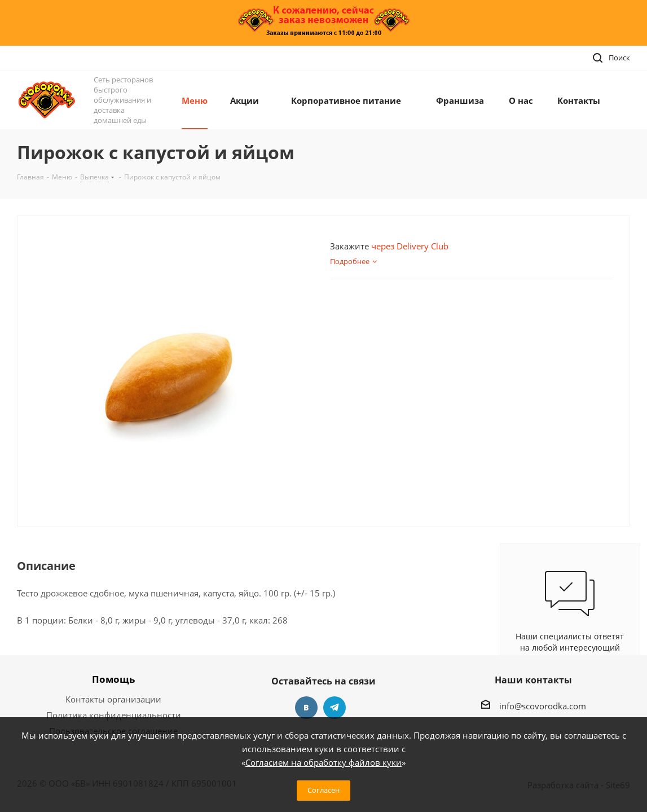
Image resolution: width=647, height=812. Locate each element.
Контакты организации (113, 699)
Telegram (334, 708)
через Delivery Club (410, 246)
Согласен (323, 790)
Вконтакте (306, 708)
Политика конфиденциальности (114, 715)
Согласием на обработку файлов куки (323, 762)
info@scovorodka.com (543, 706)
